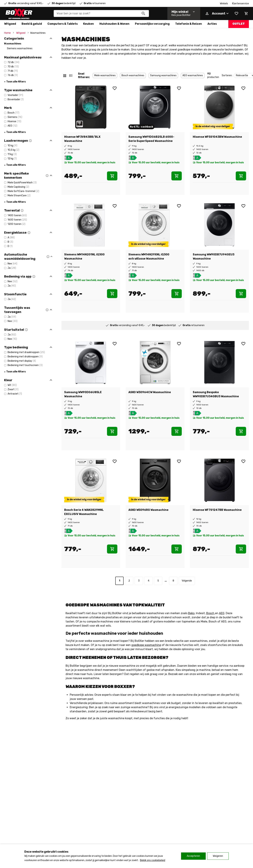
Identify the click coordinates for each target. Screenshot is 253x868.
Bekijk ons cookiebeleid (153, 860)
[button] (30, 141)
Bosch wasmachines (133, 75)
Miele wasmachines (105, 75)
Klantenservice (240, 4)
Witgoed (10, 24)
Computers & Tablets (63, 24)
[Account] (217, 13)
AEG (222, 613)
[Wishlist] (236, 13)
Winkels (224, 4)
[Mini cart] (246, 13)
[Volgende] (187, 581)
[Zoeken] (143, 13)
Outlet (239, 24)
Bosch (211, 613)
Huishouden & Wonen (114, 24)
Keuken (89, 24)
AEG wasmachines (193, 75)
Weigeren (218, 856)
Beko (191, 613)
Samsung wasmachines (163, 75)
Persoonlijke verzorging (152, 24)
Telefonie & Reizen (189, 24)
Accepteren (193, 856)
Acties (212, 24)
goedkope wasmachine (146, 645)
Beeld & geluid (32, 24)
